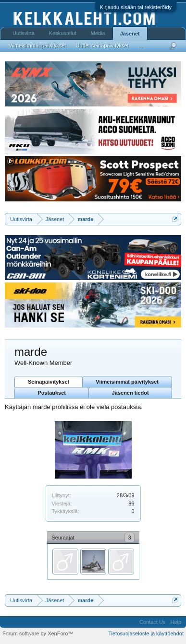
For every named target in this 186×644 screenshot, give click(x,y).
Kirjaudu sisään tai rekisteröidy (136, 7)
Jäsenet (130, 34)
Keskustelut (63, 33)
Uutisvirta (24, 33)
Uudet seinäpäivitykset (102, 46)
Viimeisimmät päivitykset (127, 382)
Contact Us (152, 622)
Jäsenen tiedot (130, 393)
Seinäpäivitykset (49, 382)
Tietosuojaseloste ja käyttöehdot (146, 633)
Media (98, 33)
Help (176, 622)
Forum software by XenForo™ (38, 633)
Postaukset (52, 393)
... (141, 46)
